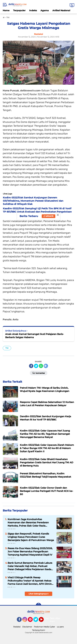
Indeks (33, 10)
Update (49, 216)
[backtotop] (38, 606)
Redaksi (17, 627)
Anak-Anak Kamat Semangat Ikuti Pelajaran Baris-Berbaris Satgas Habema (35, 336)
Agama (45, 10)
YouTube (43, 621)
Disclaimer (27, 627)
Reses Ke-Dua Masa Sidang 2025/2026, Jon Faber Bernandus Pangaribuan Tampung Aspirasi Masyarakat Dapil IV (30, 551)
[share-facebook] (31, 366)
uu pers (60, 627)
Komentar (39, 373)
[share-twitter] (36, 366)
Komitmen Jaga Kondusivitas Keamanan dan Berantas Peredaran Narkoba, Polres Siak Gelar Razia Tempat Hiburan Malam (28, 523)
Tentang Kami (54, 620)
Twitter (37, 621)
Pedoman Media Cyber (44, 627)
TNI (7, 348)
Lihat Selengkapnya (39, 594)
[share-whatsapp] (41, 366)
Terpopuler (19, 10)
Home (6, 10)
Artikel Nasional (61, 10)
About (59, 618)
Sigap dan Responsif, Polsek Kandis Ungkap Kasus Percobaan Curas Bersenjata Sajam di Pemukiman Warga (31, 537)
